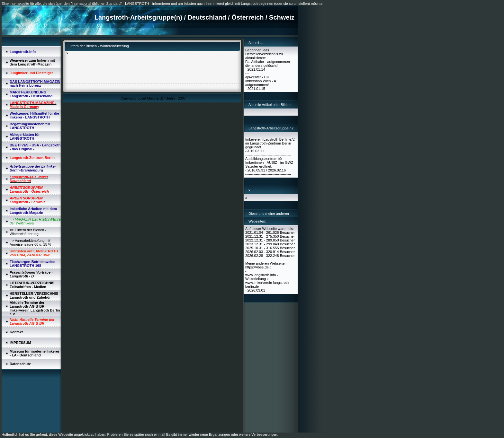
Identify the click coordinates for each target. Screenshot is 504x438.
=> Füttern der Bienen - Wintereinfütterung (28, 232)
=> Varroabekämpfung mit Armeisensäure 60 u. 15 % (31, 242)
